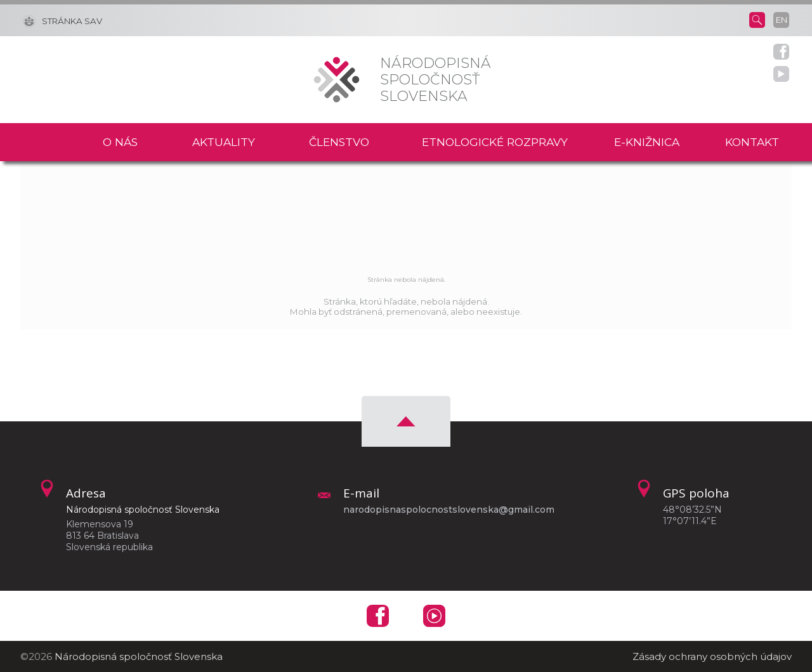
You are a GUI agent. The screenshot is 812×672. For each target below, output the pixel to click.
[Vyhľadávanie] (757, 19)
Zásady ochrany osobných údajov (712, 656)
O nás (120, 142)
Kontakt (752, 142)
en (782, 20)
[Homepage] (337, 80)
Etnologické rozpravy (495, 142)
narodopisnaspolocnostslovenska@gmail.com (449, 510)
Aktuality (224, 142)
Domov (54, 142)
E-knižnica (647, 142)
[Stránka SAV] (62, 20)
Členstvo (339, 142)
